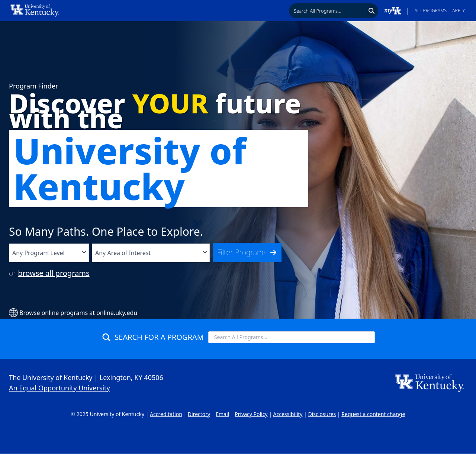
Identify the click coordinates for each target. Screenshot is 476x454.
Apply (459, 11)
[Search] (372, 11)
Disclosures (322, 414)
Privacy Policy (251, 414)
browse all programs (54, 273)
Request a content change (373, 414)
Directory (199, 414)
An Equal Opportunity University (59, 388)
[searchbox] (327, 11)
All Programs (431, 11)
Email (222, 414)
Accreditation (166, 414)
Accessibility (288, 414)
